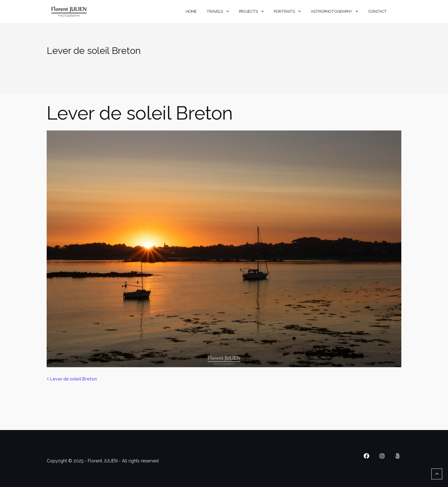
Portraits (284, 11)
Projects (248, 11)
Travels (215, 11)
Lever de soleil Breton (73, 379)
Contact (377, 11)
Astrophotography (331, 11)
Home (191, 11)
